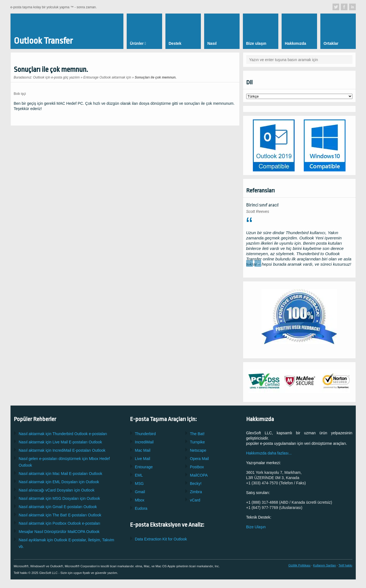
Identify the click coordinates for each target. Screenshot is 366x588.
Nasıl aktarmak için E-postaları (60, 442)
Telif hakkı (346, 565)
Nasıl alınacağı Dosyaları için (57, 490)
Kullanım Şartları (325, 565)
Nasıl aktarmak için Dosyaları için (59, 482)
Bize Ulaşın (256, 527)
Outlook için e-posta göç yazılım (57, 77)
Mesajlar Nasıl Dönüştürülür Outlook (59, 532)
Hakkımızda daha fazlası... (269, 453)
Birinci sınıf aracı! (262, 205)
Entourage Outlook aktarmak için (107, 77)
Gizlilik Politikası (299, 565)
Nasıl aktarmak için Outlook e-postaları (63, 434)
